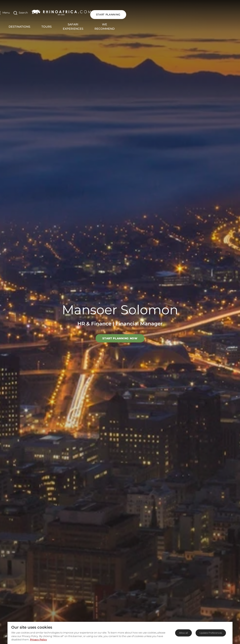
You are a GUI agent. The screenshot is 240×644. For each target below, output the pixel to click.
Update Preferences (211, 633)
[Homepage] (6, 636)
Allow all (183, 633)
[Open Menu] (10, 11)
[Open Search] (27, 11)
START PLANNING (218, 11)
